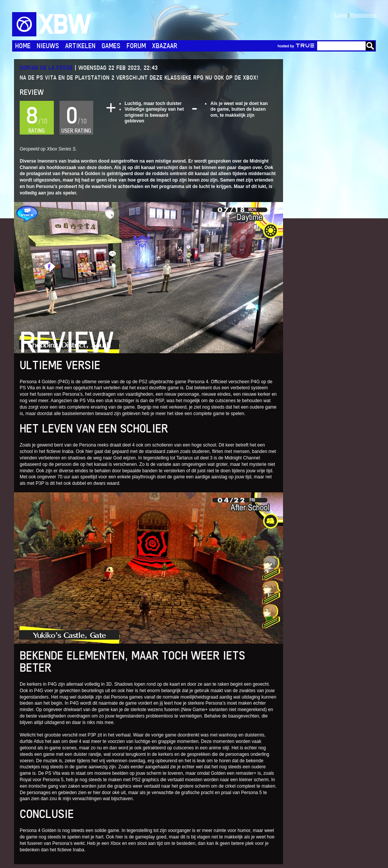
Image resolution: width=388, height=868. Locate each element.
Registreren (363, 15)
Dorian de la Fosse (46, 68)
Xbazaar (165, 46)
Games (111, 46)
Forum (136, 46)
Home (23, 46)
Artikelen (80, 46)
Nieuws (48, 46)
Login (341, 15)
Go (370, 46)
